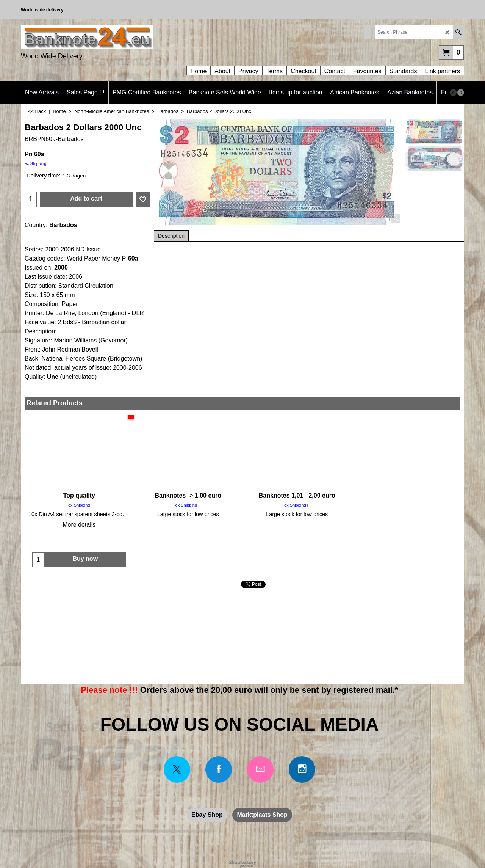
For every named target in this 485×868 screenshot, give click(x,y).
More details (79, 525)
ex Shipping (36, 163)
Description (171, 236)
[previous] (453, 93)
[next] (461, 93)
